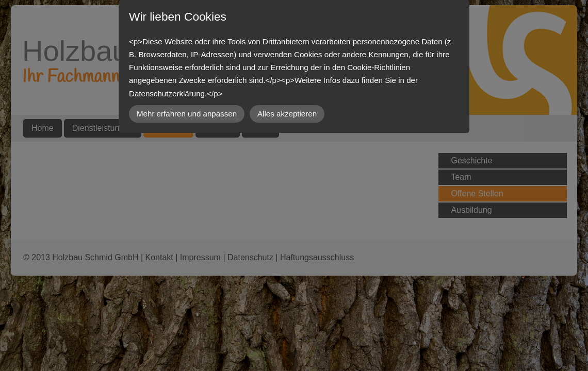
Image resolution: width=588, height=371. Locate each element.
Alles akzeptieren (287, 114)
